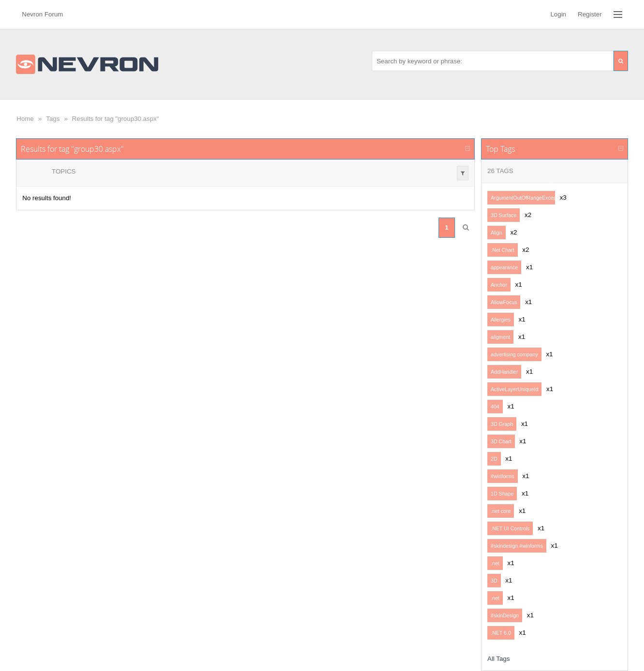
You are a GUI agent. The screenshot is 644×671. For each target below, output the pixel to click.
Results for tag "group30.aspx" (116, 119)
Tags (53, 119)
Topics (64, 171)
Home (25, 119)
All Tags (498, 659)
